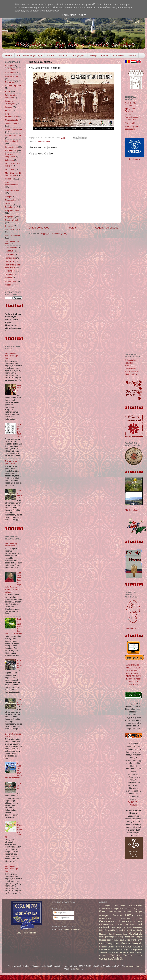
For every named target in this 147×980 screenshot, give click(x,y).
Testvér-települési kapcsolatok (13, 266)
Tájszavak (10, 251)
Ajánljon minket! (132, 510)
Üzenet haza (11, 281)
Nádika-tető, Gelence (130, 104)
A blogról (9, 66)
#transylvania (131, 374)
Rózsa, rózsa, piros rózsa (11, 462)
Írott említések (11, 147)
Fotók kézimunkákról (11, 115)
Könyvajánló (79, 55)
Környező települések (10, 155)
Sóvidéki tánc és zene (110, 950)
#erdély (128, 366)
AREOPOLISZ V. (133, 676)
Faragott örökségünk (10, 102)
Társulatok (10, 254)
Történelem (10, 271)
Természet (10, 261)
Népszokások (11, 200)
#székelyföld (130, 368)
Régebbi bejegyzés (107, 228)
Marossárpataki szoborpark (132, 128)
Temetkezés (10, 258)
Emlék (8, 92)
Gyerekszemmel (12, 123)
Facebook (64, 55)
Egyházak (9, 82)
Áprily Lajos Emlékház (130, 110)
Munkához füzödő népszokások (13, 174)
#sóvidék (129, 363)
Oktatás (9, 204)
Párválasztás (11, 207)
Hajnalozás (20, 388)
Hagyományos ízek (14, 129)
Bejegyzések (61, 913)
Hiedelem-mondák (13, 135)
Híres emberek (12, 141)
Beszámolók (11, 73)
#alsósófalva (130, 360)
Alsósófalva (10, 69)
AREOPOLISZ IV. (133, 673)
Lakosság (9, 160)
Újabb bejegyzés (39, 228)
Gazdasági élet (12, 120)
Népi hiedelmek (12, 191)
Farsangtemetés (19, 664)
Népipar (9, 197)
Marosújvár (130, 123)
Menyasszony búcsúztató (11, 545)
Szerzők (132, 55)
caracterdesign (132, 966)
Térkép (93, 55)
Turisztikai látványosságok (30, 55)
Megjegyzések (61, 918)
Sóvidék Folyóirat (13, 229)
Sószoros (9, 226)
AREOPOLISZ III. (133, 671)
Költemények (11, 151)
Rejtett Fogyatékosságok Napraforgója (133, 117)
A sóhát (51, 55)
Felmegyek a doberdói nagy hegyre (11, 356)
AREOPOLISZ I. (133, 665)
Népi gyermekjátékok (12, 184)
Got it (82, 15)
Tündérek (9, 274)
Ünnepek (9, 278)
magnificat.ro (131, 628)
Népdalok (9, 179)
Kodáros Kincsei (133, 679)
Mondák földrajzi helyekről (12, 165)
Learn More (69, 15)
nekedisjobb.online (72, 930)
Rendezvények (43, 142)
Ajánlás (105, 55)
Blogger (79, 969)
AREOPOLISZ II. (133, 668)
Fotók (8, 111)
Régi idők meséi (12, 211)
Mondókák (10, 169)
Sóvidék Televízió (13, 236)
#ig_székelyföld (132, 371)
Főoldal (9, 55)
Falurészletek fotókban (11, 96)
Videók (8, 285)
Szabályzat (118, 55)
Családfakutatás (12, 76)
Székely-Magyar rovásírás (19, 430)
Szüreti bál (19, 786)
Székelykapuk (11, 247)
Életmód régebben (13, 86)
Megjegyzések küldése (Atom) (54, 234)
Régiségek (10, 217)
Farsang (9, 107)
